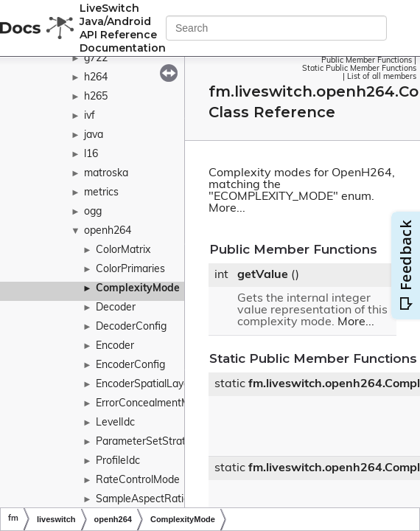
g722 (96, 59)
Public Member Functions (367, 61)
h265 (96, 97)
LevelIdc (115, 423)
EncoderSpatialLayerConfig (160, 385)
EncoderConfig (130, 365)
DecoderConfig (131, 327)
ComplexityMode (138, 289)
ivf (90, 116)
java (94, 135)
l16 (91, 155)
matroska (106, 174)
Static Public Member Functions (359, 69)
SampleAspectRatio (143, 500)
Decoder (116, 308)
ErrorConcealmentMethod (157, 404)
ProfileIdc (118, 461)
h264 (96, 78)
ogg (93, 212)
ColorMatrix (123, 250)
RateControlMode (138, 480)
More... (227, 209)
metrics (101, 193)
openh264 (108, 231)
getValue (263, 275)
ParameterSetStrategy (149, 442)
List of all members (382, 77)
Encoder (115, 346)
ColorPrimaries (130, 270)
